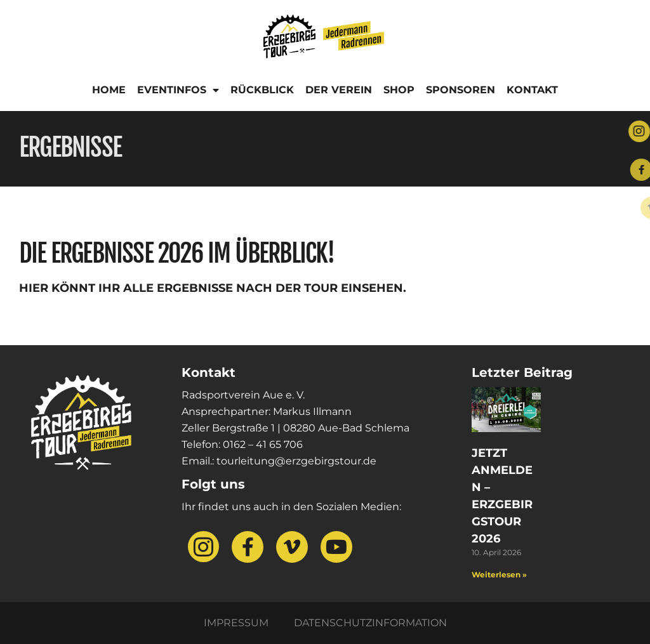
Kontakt (532, 90)
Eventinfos (178, 90)
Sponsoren (461, 90)
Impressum (236, 623)
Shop (399, 90)
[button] (28, 616)
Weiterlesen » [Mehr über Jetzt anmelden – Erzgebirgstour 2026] (499, 575)
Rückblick (262, 90)
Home (109, 90)
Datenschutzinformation (370, 623)
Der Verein (339, 90)
